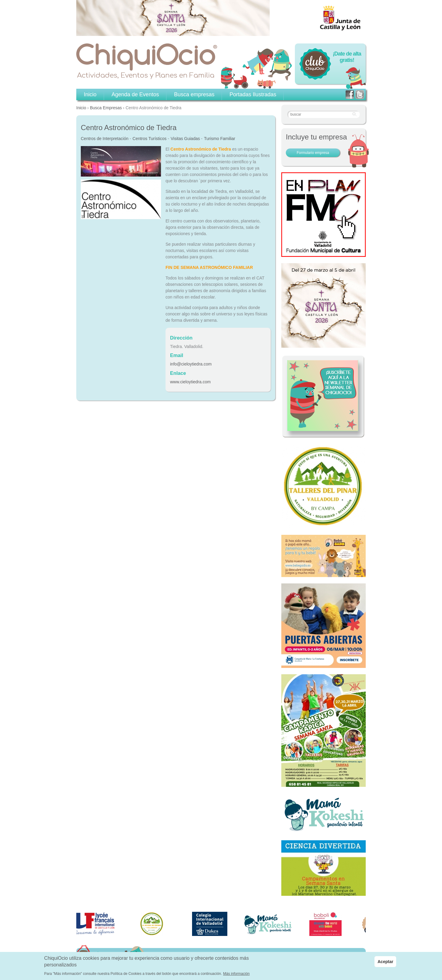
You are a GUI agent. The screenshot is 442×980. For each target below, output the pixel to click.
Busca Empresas (106, 108)
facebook (350, 95)
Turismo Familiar (220, 139)
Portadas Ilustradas (253, 94)
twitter (360, 95)
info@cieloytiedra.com (191, 364)
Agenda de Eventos (135, 94)
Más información (236, 975)
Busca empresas (194, 94)
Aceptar (385, 963)
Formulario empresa (313, 153)
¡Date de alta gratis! (347, 57)
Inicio (81, 108)
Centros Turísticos (150, 139)
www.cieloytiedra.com (190, 382)
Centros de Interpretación (105, 139)
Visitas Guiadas (185, 139)
